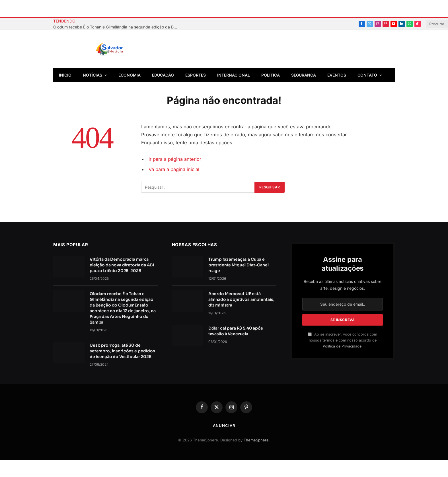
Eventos (337, 75)
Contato (367, 75)
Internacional (234, 75)
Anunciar (224, 425)
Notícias (93, 75)
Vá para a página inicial (174, 169)
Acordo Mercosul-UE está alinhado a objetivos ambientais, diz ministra (242, 299)
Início (65, 75)
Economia (130, 75)
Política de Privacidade (342, 346)
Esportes (196, 75)
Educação (163, 75)
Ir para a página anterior (175, 159)
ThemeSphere (256, 440)
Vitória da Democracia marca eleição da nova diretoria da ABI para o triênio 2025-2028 (122, 265)
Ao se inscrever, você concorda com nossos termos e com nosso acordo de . (343, 340)
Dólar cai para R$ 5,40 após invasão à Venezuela (236, 331)
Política (271, 75)
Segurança (304, 75)
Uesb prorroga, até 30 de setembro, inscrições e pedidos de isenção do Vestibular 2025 (122, 351)
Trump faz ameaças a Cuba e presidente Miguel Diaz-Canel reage (239, 265)
